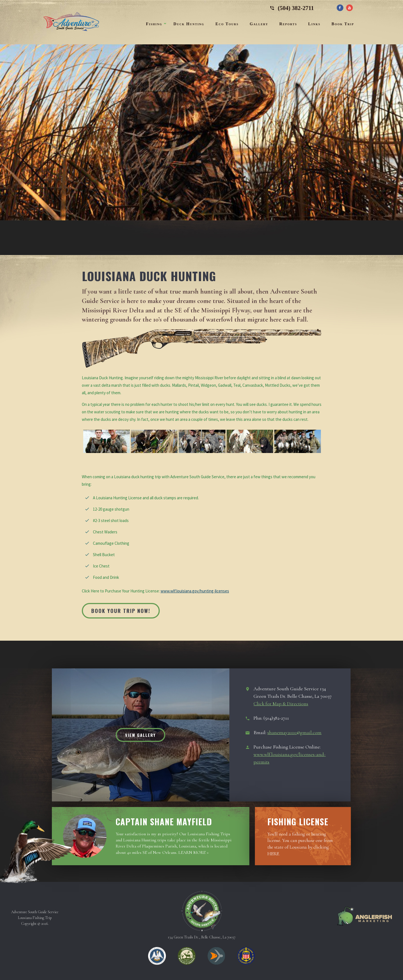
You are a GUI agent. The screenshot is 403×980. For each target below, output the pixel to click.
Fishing (154, 24)
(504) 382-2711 (292, 7)
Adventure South (71, 22)
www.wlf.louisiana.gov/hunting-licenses (195, 591)
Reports (288, 24)
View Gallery (140, 735)
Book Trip (343, 24)
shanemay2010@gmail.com (294, 732)
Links (314, 24)
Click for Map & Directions (281, 704)
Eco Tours (227, 24)
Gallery (259, 24)
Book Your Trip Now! (121, 611)
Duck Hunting (189, 24)
